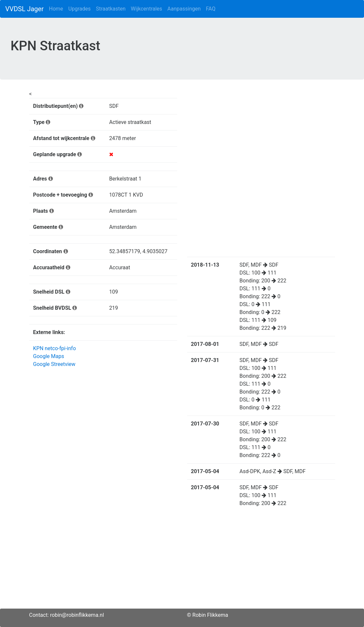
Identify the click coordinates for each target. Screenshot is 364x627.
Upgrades (80, 9)
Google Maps (49, 356)
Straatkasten (111, 9)
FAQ (211, 9)
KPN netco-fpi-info (55, 348)
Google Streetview (54, 364)
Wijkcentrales (146, 9)
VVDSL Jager (24, 9)
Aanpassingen (184, 9)
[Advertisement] (182, 563)
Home (56, 9)
